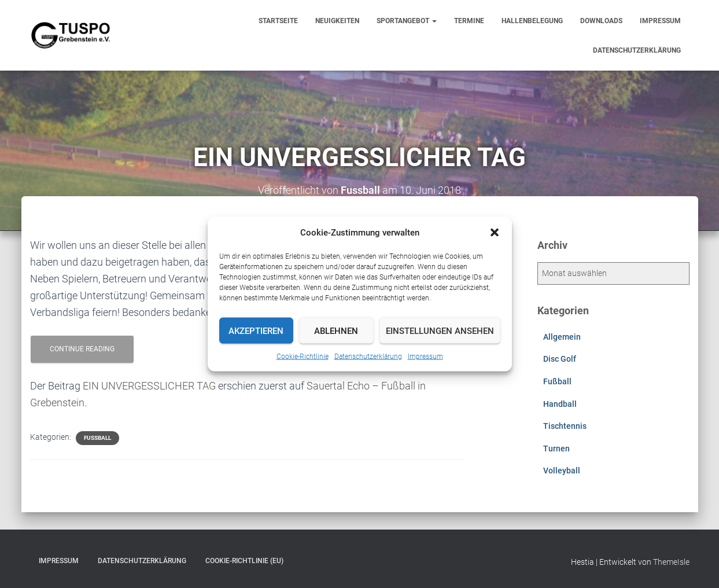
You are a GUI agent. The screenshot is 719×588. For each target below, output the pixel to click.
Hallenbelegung (532, 21)
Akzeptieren (256, 330)
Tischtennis (565, 426)
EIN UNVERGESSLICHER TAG (149, 386)
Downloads (601, 21)
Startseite (278, 21)
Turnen (556, 449)
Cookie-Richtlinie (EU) (244, 561)
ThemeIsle (671, 562)
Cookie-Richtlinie (303, 357)
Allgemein (562, 337)
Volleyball (562, 471)
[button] (495, 233)
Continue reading (82, 349)
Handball (560, 404)
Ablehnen (336, 330)
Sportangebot (407, 21)
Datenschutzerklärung (368, 357)
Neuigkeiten (337, 21)
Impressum (425, 357)
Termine (469, 21)
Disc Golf (560, 359)
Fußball (97, 438)
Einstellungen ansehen (440, 330)
